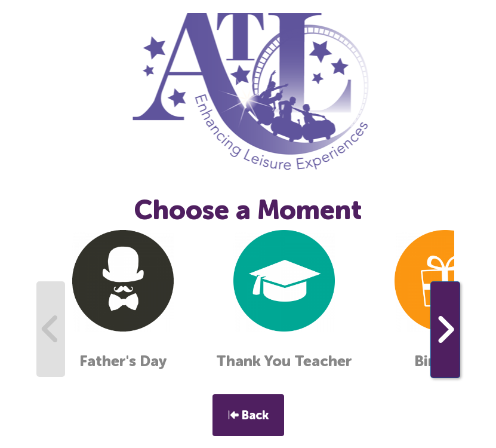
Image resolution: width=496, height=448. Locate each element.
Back (248, 415)
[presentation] (51, 329)
